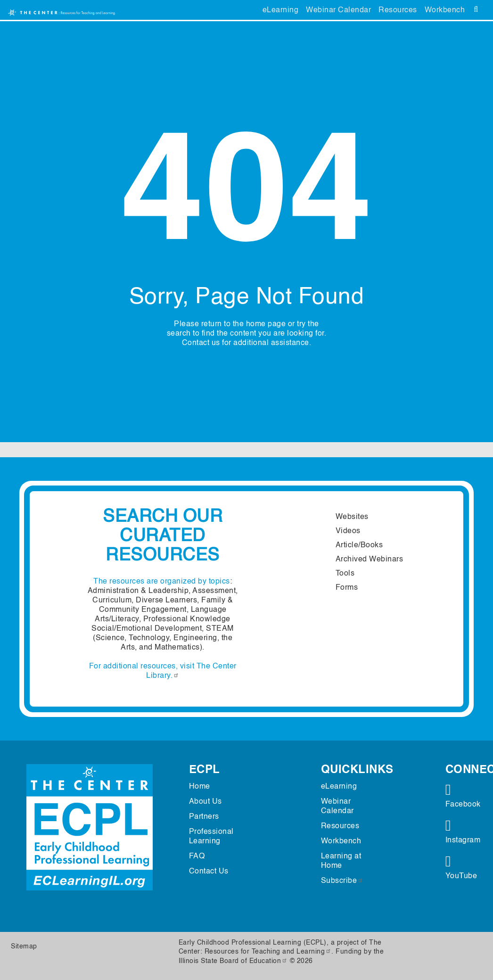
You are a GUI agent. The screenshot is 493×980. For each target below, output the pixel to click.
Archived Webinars (370, 560)
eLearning (281, 10)
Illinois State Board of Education (233, 961)
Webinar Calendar (338, 10)
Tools (345, 574)
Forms (347, 588)
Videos (348, 531)
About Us (205, 802)
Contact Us (209, 872)
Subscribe (342, 881)
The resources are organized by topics (162, 582)
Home (200, 787)
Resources (398, 10)
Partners (204, 817)
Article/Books (359, 545)
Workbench (445, 10)
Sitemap (24, 947)
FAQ (197, 856)
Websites (352, 517)
